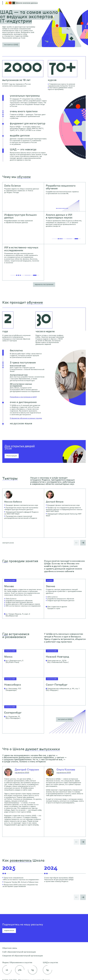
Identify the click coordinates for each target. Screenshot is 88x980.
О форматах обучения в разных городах (26, 418)
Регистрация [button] (12, 456)
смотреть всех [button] (8, 543)
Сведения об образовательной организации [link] (23, 956)
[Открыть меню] (3, 3)
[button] (11, 45)
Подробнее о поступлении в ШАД (23, 397)
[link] (23, 197)
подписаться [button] (9, 930)
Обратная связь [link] (10, 948)
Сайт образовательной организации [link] (19, 952)
